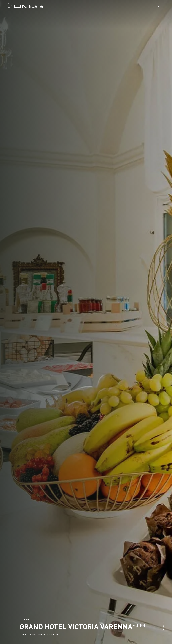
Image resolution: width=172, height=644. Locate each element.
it (158, 6)
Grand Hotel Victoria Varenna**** (49, 634)
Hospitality (31, 634)
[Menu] (164, 6)
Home (22, 634)
